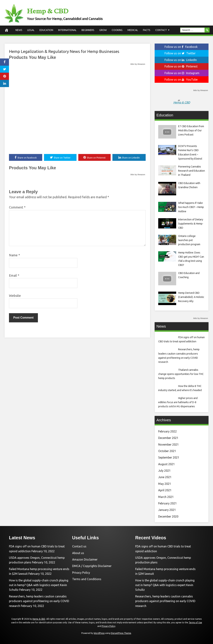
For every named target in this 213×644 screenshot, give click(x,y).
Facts (147, 30)
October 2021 (167, 451)
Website (15, 296)
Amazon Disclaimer (85, 559)
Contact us (79, 546)
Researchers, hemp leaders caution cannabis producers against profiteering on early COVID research (39, 601)
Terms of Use (195, 623)
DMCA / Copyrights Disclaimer (92, 566)
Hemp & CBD (54, 10)
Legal (31, 30)
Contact (161, 30)
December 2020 (168, 516)
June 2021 (165, 477)
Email (14, 276)
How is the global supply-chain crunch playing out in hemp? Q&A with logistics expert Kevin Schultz (39, 585)
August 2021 (166, 464)
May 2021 (165, 484)
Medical (133, 30)
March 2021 (166, 497)
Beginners (88, 30)
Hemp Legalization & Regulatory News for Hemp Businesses (64, 51)
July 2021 (164, 471)
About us (78, 553)
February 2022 (167, 431)
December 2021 (168, 438)
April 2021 (165, 490)
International (67, 30)
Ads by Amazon (138, 64)
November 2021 (168, 445)
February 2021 (167, 503)
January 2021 (167, 510)
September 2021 (169, 457)
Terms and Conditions (87, 579)
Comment (17, 208)
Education (46, 30)
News (19, 30)
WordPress (99, 633)
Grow (103, 30)
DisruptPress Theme (121, 633)
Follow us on (181, 47)
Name (14, 255)
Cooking (117, 30)
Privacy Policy (81, 573)
